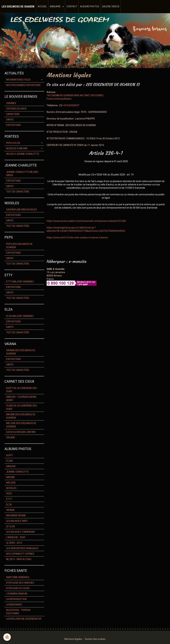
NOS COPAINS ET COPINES (20, 554)
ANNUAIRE (55, 6)
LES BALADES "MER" (17, 521)
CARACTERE (13, 114)
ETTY (9, 499)
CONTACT (72, 6)
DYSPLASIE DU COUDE (18, 588)
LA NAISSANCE (14, 605)
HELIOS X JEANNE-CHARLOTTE (23, 154)
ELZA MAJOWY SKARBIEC (20, 316)
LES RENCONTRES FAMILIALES (22, 548)
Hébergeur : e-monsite (67, 262)
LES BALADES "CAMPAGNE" (21, 532)
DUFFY (10, 455)
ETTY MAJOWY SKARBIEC (20, 282)
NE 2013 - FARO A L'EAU (19, 559)
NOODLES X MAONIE (17, 148)
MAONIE (10, 477)
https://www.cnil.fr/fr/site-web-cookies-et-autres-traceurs (77, 238)
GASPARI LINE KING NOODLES (21, 210)
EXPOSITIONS (13, 125)
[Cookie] (7, 637)
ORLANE (11, 437)
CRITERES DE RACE (16, 109)
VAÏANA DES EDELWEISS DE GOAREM (21, 352)
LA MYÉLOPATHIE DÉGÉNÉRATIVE (24, 619)
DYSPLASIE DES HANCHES (20, 583)
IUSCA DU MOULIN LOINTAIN (21, 432)
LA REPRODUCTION (16, 599)
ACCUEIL (42, 6)
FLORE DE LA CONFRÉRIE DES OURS (21, 407)
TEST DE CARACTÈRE (18, 192)
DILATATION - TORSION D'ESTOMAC (18, 612)
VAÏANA (10, 510)
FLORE (10, 461)
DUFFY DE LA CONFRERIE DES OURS (21, 390)
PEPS (9, 494)
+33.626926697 (71, 105)
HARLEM (11, 466)
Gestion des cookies (95, 639)
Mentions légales (73, 639)
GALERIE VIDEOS (111, 6)
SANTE (10, 120)
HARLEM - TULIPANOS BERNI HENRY (21, 399)
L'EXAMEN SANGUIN (17, 594)
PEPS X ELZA (13, 143)
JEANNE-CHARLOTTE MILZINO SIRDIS (22, 174)
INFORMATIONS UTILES (18, 80)
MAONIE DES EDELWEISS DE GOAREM (21, 416)
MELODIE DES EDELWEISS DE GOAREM (21, 425)
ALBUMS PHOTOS (90, 6)
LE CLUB (10, 526)
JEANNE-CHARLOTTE (18, 472)
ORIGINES (11, 103)
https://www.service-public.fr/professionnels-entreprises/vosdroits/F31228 (86, 221)
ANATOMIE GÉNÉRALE (18, 577)
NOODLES (11, 488)
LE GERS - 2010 (14, 543)
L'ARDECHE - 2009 (16, 537)
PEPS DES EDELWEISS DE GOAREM (19, 246)
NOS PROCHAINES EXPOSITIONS (23, 85)
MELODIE (11, 483)
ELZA (9, 505)
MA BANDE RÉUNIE (16, 515)
